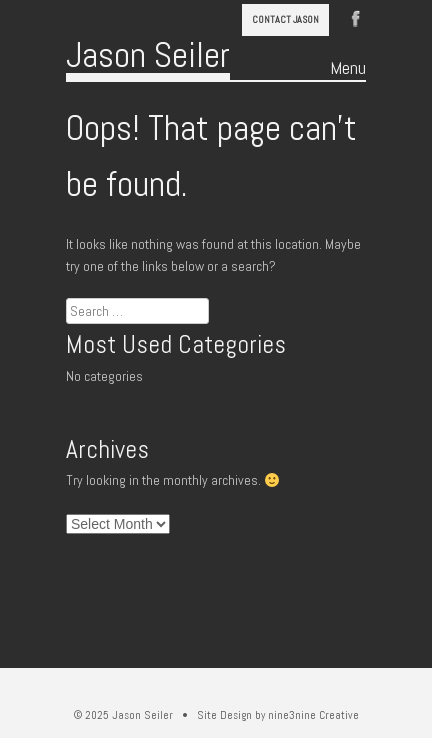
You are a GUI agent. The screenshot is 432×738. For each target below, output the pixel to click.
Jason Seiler (148, 55)
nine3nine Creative (313, 715)
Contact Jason (285, 19)
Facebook (356, 17)
